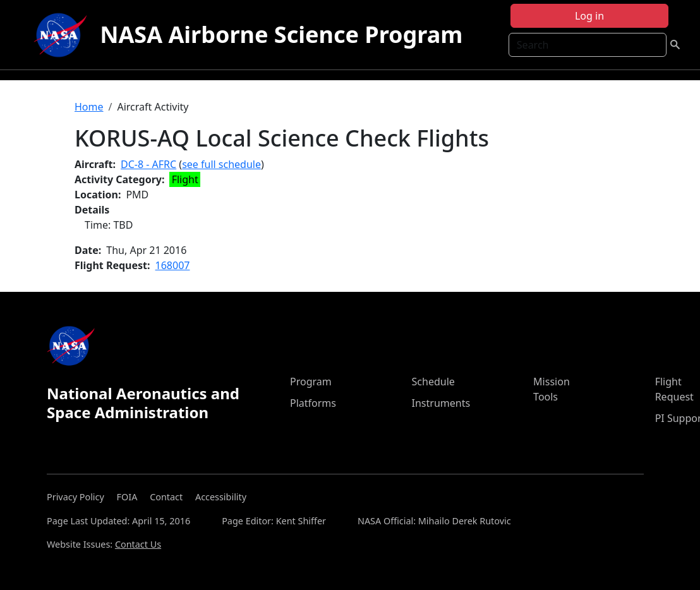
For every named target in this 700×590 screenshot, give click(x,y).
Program (311, 382)
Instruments (441, 403)
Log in (589, 16)
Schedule (433, 382)
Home (89, 107)
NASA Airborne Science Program (281, 34)
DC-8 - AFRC (148, 164)
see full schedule (221, 164)
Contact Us (138, 544)
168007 (173, 265)
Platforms (313, 403)
